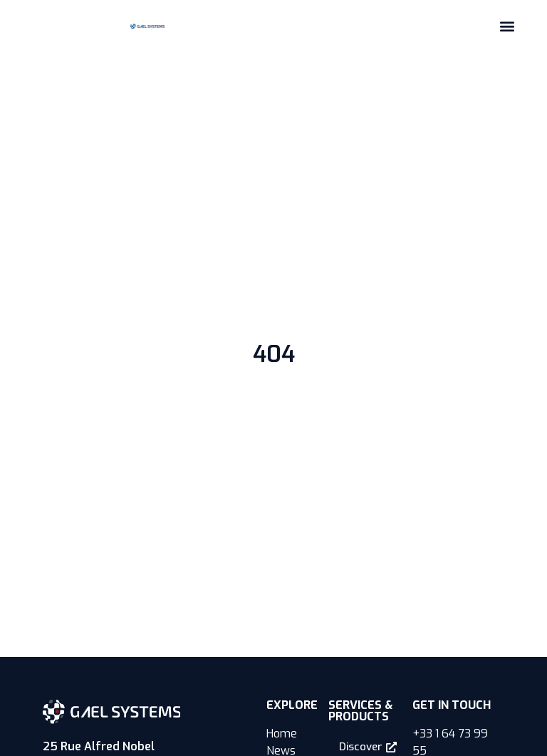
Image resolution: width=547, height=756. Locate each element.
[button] (507, 26)
